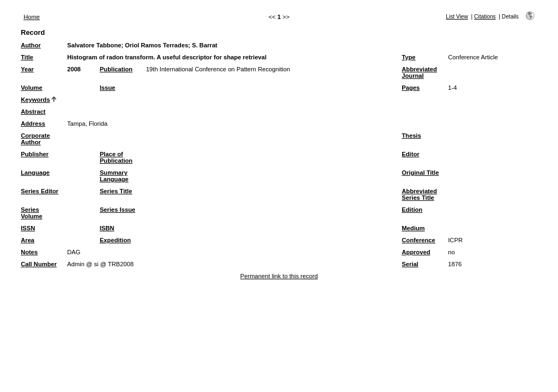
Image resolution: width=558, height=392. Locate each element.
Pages (411, 88)
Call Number (39, 264)
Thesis (411, 136)
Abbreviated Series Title (419, 194)
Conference (418, 240)
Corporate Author (35, 139)
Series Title (116, 191)
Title (27, 57)
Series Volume (32, 213)
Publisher (35, 154)
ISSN (28, 228)
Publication (116, 69)
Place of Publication (116, 157)
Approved (416, 252)
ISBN (107, 228)
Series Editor (40, 191)
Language (35, 173)
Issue (108, 88)
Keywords (35, 100)
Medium (413, 228)
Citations (485, 17)
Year (27, 69)
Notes (29, 252)
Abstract (33, 112)
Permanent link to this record (279, 276)
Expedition (115, 240)
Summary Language (114, 176)
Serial (410, 264)
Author (31, 45)
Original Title (420, 173)
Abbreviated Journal (419, 72)
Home (32, 17)
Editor (410, 154)
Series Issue (117, 210)
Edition (412, 210)
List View (457, 17)
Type (408, 57)
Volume (32, 88)
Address (33, 124)
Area (28, 240)
